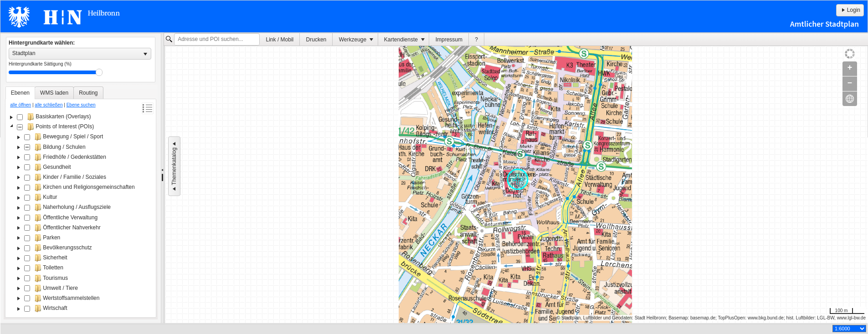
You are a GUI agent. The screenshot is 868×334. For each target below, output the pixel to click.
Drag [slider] (99, 72)
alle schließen (49, 105)
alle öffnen (21, 105)
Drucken (316, 40)
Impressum (449, 40)
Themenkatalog (174, 166)
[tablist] (81, 202)
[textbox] (217, 40)
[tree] (81, 213)
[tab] (20, 93)
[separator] (162, 178)
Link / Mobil (280, 40)
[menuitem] (280, 39)
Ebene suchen (81, 105)
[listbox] (80, 54)
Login (850, 10)
